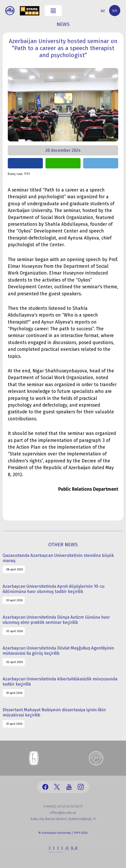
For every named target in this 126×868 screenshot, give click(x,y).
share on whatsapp (63, 163)
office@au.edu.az (63, 813)
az (103, 11)
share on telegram (101, 163)
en (115, 11)
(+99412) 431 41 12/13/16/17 (63, 806)
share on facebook (25, 163)
